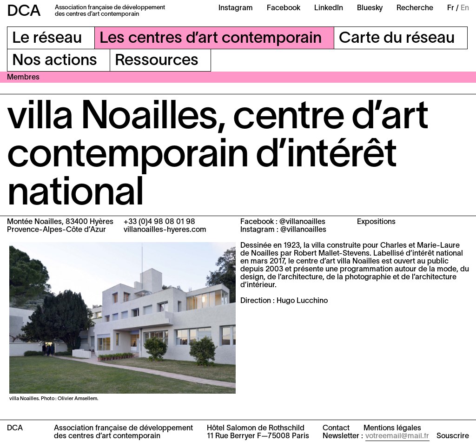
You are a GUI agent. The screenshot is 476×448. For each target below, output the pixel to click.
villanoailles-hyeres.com (165, 230)
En (465, 8)
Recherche (415, 8)
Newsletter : (343, 436)
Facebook (284, 8)
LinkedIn (329, 8)
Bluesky (370, 8)
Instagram (236, 8)
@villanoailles (302, 222)
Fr (451, 8)
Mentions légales (392, 428)
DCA (24, 12)
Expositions (376, 222)
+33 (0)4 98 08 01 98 (159, 222)
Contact (336, 428)
